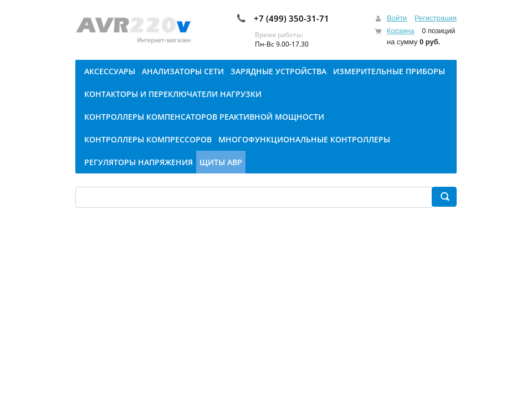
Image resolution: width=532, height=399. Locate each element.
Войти (397, 18)
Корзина (401, 31)
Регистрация (436, 18)
